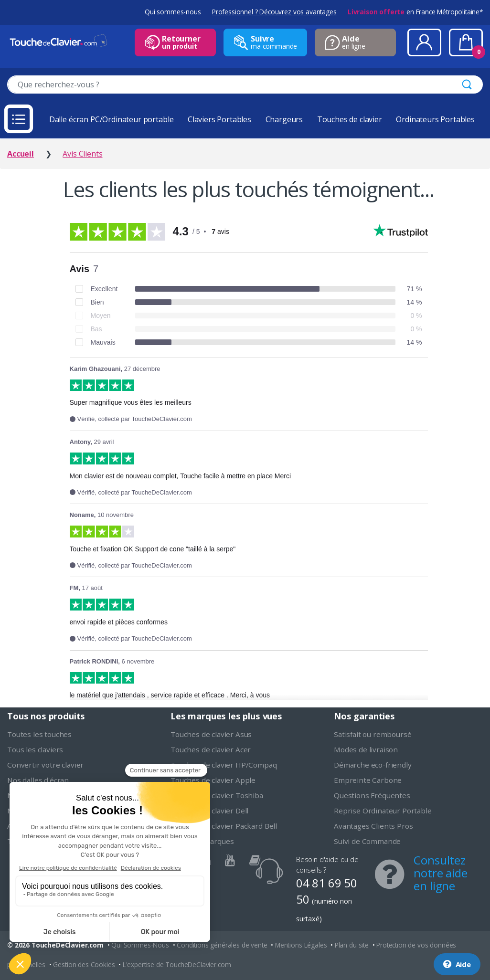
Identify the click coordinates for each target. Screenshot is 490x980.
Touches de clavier (350, 119)
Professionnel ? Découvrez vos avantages (274, 12)
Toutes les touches (39, 734)
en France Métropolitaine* (415, 12)
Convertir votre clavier (45, 765)
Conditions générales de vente (222, 945)
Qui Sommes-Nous (140, 945)
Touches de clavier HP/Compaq (224, 765)
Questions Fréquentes (372, 795)
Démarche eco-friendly (373, 765)
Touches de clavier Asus (211, 734)
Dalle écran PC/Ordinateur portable (112, 119)
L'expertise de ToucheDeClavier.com (177, 964)
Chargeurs (284, 119)
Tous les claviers (35, 749)
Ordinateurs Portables (435, 119)
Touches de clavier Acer (211, 749)
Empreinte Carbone (368, 780)
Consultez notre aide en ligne (440, 873)
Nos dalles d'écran (38, 780)
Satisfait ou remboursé (373, 734)
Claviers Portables (219, 119)
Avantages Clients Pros (373, 826)
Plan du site (352, 945)
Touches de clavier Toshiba (217, 795)
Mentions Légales (301, 945)
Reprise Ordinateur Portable (383, 811)
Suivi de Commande (367, 841)
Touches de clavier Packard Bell (224, 826)
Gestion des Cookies (84, 964)
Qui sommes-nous (173, 12)
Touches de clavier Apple (213, 780)
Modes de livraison (366, 749)
